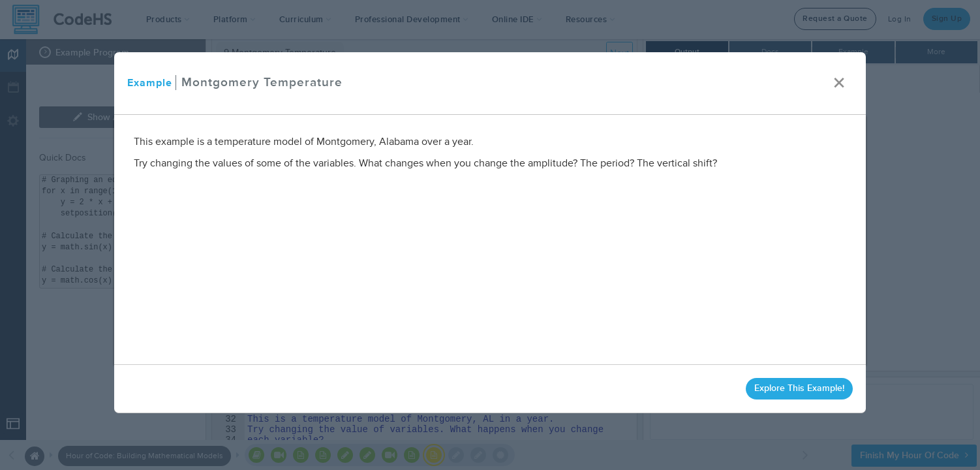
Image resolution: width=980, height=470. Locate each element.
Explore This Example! (799, 388)
